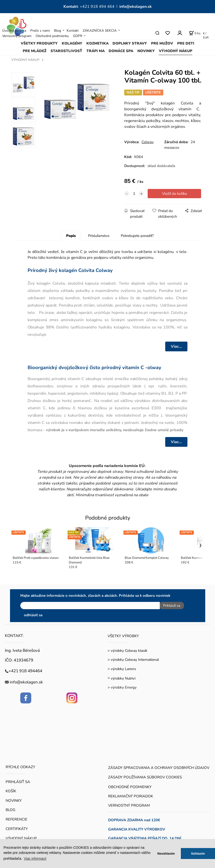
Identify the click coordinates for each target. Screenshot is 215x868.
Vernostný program (17, 36)
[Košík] (195, 33)
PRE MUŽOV (162, 43)
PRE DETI (186, 43)
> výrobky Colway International (133, 658)
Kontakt (73, 31)
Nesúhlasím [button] (166, 854)
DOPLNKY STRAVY (130, 43)
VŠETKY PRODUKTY (39, 43)
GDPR (78, 36)
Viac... (176, 346)
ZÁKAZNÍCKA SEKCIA (100, 31)
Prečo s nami (40, 31)
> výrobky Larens (122, 667)
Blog (57, 31)
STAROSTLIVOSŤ (66, 51)
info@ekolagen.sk (136, 7)
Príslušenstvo (99, 236)
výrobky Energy (124, 686)
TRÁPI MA (96, 51)
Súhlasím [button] (198, 854)
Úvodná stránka (14, 31)
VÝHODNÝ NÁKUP (176, 51)
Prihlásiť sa (170, 606)
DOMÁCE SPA (121, 51)
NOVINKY (146, 51)
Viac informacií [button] (35, 859)
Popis (71, 236)
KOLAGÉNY (72, 43)
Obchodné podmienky (52, 36)
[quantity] (134, 194)
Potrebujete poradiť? (137, 236)
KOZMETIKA (97, 43)
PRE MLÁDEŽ (35, 51)
